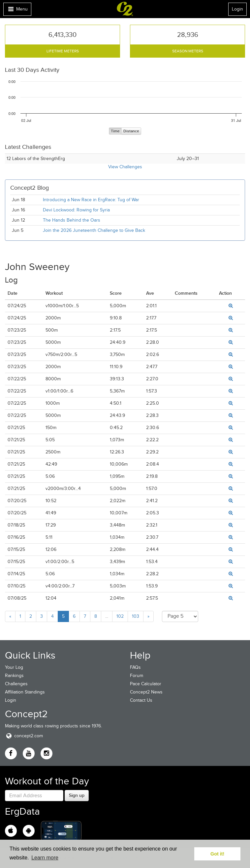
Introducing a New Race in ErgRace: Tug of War (91, 200)
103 (136, 616)
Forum (137, 676)
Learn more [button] (45, 858)
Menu (17, 11)
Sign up (77, 795)
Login (237, 9)
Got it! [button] (217, 854)
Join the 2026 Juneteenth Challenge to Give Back (94, 230)
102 (120, 616)
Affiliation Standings (25, 692)
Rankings (14, 676)
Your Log (14, 667)
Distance (131, 131)
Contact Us (141, 700)
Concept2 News (146, 692)
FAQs (135, 667)
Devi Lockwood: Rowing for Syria (77, 210)
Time (115, 131)
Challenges (16, 684)
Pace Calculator (146, 684)
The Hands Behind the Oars (72, 220)
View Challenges (125, 167)
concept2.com (24, 736)
